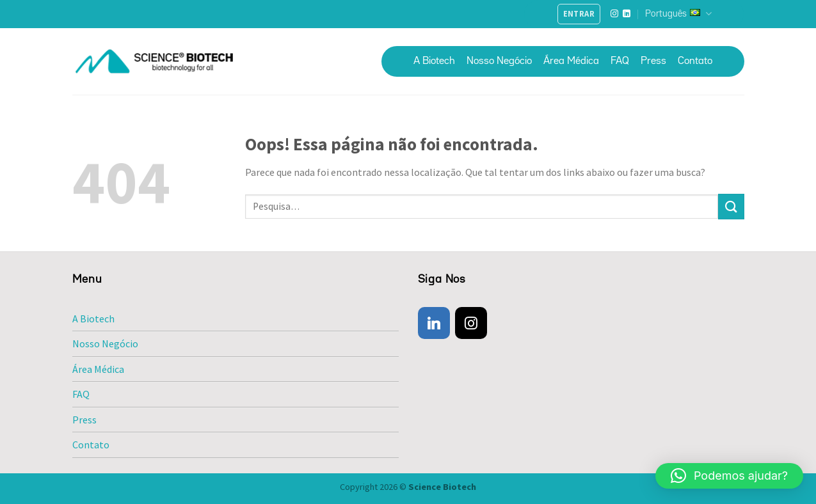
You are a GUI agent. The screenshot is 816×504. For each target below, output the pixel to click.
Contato (695, 61)
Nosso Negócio (499, 61)
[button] (729, 476)
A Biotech (434, 61)
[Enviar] (731, 206)
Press (653, 61)
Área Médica (571, 61)
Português (678, 14)
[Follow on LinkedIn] (627, 14)
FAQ (620, 61)
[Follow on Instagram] (614, 14)
